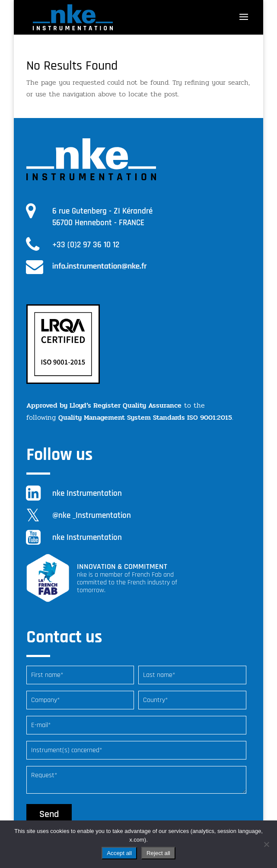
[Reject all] (266, 844)
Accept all (119, 853)
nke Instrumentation (87, 493)
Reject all (158, 853)
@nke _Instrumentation (92, 515)
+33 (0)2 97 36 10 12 (86, 245)
